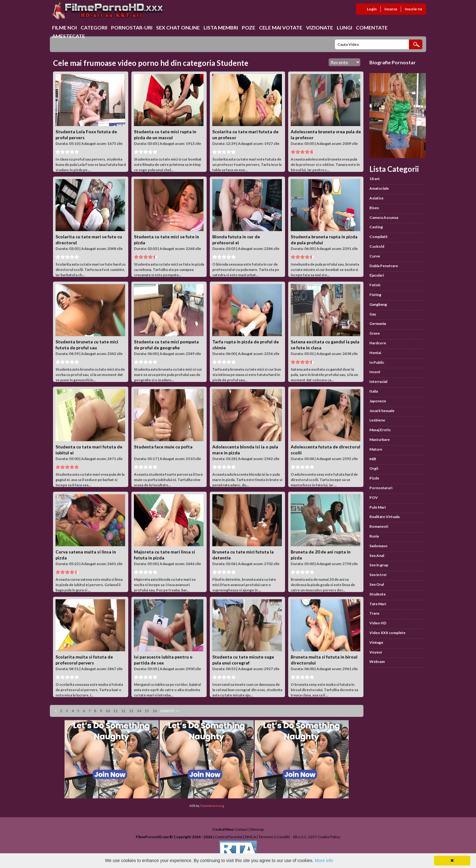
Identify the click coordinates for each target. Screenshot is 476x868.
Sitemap (257, 829)
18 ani (374, 179)
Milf (373, 459)
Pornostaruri (381, 488)
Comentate (372, 27)
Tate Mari (378, 604)
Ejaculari (377, 275)
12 (123, 711)
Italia (374, 391)
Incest (375, 372)
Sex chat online (178, 27)
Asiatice (376, 198)
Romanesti (379, 526)
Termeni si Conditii (274, 837)
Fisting (375, 295)
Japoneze (378, 401)
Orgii (374, 468)
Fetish (375, 285)
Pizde (374, 478)
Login (372, 9)
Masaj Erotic (380, 430)
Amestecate (69, 36)
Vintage (376, 642)
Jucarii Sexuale (382, 411)
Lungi (344, 27)
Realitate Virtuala (384, 517)
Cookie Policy (329, 837)
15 (147, 711)
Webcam (377, 662)
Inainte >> (170, 711)
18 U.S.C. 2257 (305, 837)
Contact (241, 829)
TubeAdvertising (212, 806)
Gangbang (378, 304)
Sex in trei (378, 575)
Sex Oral (377, 584)
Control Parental (229, 837)
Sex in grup (379, 565)
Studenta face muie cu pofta (163, 447)
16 (155, 711)
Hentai (375, 353)
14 (139, 711)
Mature (376, 449)
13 (131, 711)
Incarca (391, 9)
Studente (378, 594)
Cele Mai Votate (281, 27)
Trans (374, 613)
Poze (249, 27)
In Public (377, 362)
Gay (373, 314)
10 (108, 711)
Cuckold (377, 246)
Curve (375, 256)
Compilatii (378, 237)
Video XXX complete (387, 633)
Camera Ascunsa (384, 217)
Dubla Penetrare (384, 266)
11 (115, 711)
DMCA (250, 837)
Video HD (378, 623)
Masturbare (380, 439)
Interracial (378, 381)
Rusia (374, 536)
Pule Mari (378, 507)
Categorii (94, 27)
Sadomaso (378, 546)
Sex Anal (377, 556)
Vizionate (320, 27)
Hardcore (378, 343)
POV (374, 498)
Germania (378, 323)
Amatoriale (379, 188)
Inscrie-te (413, 9)
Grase (375, 333)
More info (324, 860)
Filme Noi (64, 27)
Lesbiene (377, 420)
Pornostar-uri (132, 27)
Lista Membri (221, 27)
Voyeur (376, 652)
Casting (376, 227)
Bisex (374, 208)
